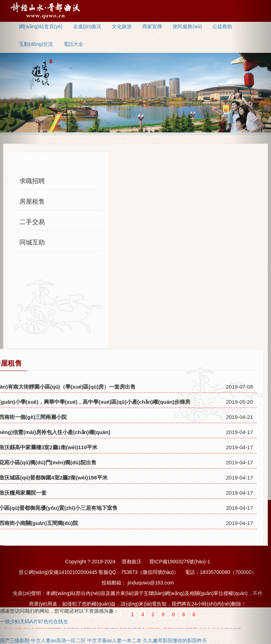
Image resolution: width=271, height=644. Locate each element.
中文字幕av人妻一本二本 (115, 640)
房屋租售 (32, 202)
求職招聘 (32, 181)
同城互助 (32, 242)
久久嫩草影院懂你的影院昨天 (175, 640)
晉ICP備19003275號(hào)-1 (180, 562)
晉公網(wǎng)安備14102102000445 (58, 572)
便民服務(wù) (187, 26)
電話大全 (73, 44)
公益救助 (222, 26)
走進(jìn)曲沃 (87, 26)
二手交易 (32, 222)
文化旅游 (122, 26)
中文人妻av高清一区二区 (58, 640)
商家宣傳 (152, 26)
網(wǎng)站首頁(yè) (41, 26)
